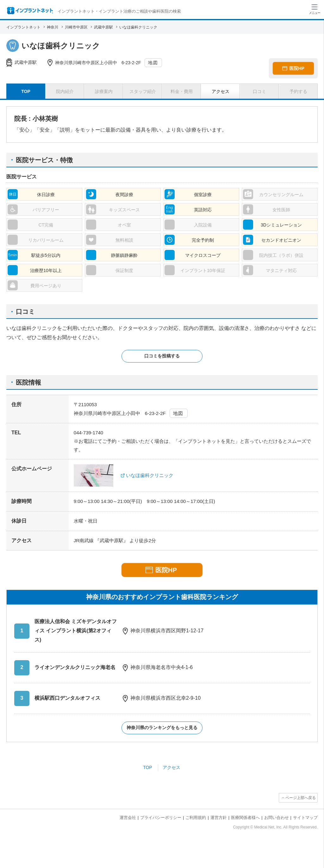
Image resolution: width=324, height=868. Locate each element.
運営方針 (219, 818)
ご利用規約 (196, 818)
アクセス (171, 767)
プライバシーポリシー (161, 818)
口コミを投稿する (162, 356)
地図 (153, 63)
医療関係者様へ (245, 818)
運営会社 (128, 818)
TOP (148, 767)
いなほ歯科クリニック (150, 475)
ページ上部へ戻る (301, 798)
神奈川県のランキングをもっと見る (162, 728)
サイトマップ (305, 818)
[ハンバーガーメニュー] (315, 9)
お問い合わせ (277, 818)
